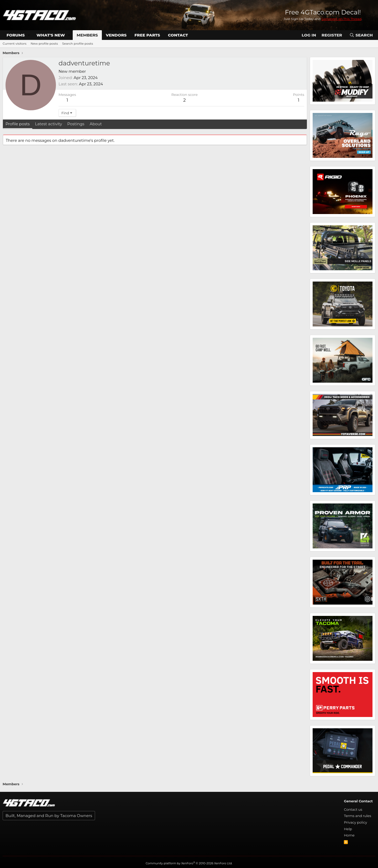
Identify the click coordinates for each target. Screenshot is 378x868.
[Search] (361, 35)
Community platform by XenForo (189, 863)
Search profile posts (78, 43)
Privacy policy (355, 822)
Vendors (116, 35)
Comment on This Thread (341, 19)
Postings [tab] (76, 124)
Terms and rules (358, 816)
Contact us (353, 809)
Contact (178, 35)
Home (349, 835)
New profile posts (44, 43)
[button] (29, 35)
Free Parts (147, 35)
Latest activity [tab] (48, 124)
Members (87, 35)
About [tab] (96, 124)
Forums (16, 35)
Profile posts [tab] (18, 124)
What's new (51, 35)
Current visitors (15, 43)
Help (348, 829)
